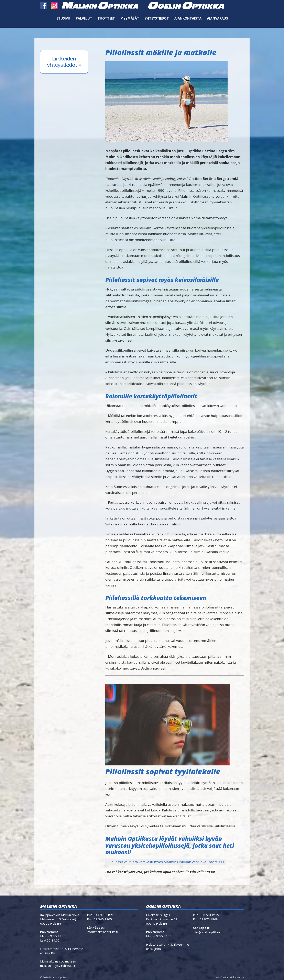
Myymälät (130, 18)
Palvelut (84, 18)
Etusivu (63, 18)
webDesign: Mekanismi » (230, 977)
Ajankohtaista (188, 18)
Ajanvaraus (217, 18)
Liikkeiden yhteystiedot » (64, 62)
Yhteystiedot (157, 18)
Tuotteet (106, 18)
